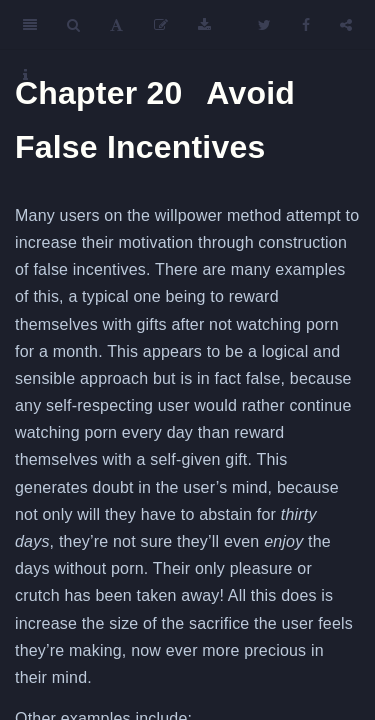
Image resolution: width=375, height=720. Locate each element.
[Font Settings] (116, 25)
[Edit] (161, 25)
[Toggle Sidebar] (30, 25)
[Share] (346, 25)
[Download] (204, 25)
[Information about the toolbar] (25, 75)
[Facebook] (306, 25)
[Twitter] (264, 25)
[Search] (73, 25)
